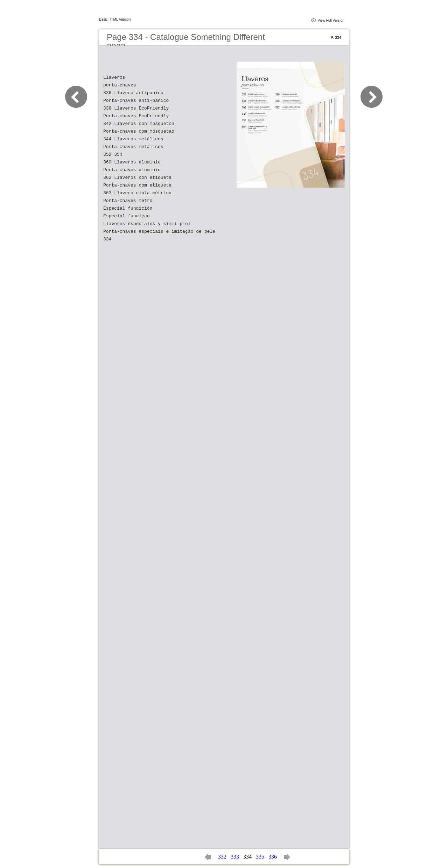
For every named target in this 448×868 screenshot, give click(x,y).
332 (222, 857)
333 (235, 857)
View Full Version (331, 20)
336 (273, 857)
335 (260, 857)
